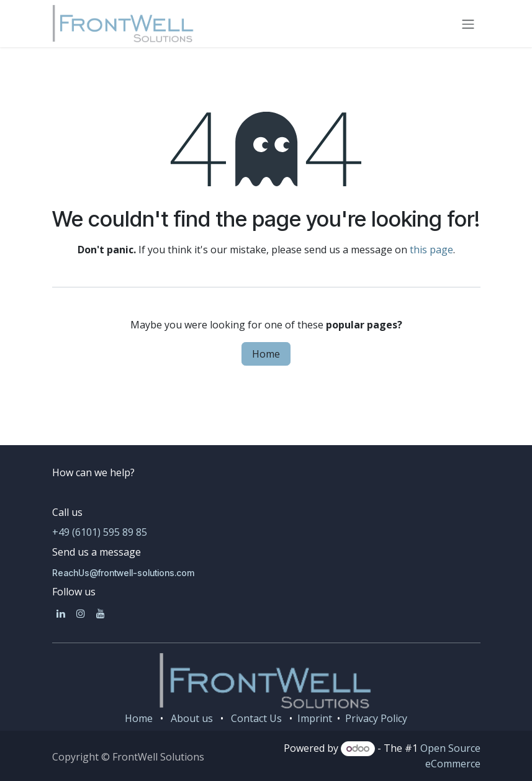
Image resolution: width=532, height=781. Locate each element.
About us (192, 718)
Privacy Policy (376, 718)
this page (431, 250)
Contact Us (256, 718)
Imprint (313, 718)
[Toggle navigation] (468, 24)
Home (266, 354)
